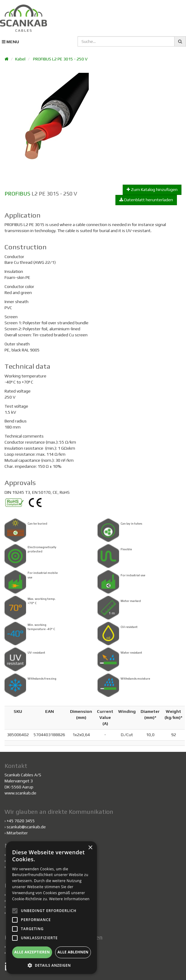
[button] (51, 965)
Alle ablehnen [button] (73, 952)
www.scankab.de (20, 793)
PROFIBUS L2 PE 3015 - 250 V (60, 59)
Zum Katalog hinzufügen (152, 189)
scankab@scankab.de (26, 827)
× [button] (90, 848)
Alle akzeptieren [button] (32, 952)
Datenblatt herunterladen (146, 200)
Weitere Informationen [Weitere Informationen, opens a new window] (69, 899)
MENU (10, 42)
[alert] (51, 908)
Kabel (20, 59)
